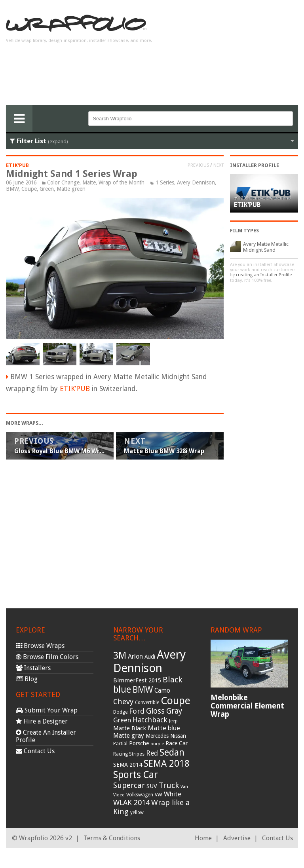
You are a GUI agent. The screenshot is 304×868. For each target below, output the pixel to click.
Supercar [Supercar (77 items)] (129, 785)
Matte (89, 182)
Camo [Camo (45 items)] (162, 691)
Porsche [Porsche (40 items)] (139, 743)
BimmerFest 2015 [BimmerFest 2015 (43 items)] (137, 680)
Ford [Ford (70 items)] (137, 711)
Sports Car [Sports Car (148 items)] (136, 775)
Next (218, 165)
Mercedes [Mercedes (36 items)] (157, 736)
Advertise (237, 838)
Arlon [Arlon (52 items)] (135, 656)
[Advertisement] (235, 56)
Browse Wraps (40, 646)
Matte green (71, 189)
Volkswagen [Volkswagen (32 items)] (140, 795)
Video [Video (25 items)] (119, 795)
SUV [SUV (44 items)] (152, 786)
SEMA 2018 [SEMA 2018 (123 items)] (167, 764)
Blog (27, 679)
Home (203, 838)
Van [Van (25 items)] (184, 787)
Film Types (244, 231)
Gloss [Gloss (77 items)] (155, 711)
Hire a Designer (42, 721)
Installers (33, 668)
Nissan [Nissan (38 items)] (178, 736)
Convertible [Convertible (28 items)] (147, 703)
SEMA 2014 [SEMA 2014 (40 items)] (128, 765)
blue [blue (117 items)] (122, 689)
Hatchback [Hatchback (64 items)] (150, 720)
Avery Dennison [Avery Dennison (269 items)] (149, 661)
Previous (198, 165)
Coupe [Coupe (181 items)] (176, 701)
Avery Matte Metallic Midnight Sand (266, 247)
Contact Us (35, 751)
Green (47, 189)
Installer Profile (255, 165)
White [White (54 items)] (173, 794)
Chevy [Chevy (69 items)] (123, 702)
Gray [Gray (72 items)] (174, 711)
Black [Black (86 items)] (172, 680)
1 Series (165, 182)
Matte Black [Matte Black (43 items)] (130, 728)
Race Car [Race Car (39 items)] (177, 743)
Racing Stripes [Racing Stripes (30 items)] (129, 754)
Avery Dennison (196, 182)
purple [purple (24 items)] (157, 744)
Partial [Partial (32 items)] (120, 744)
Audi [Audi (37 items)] (150, 657)
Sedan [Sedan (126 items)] (172, 752)
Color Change (63, 182)
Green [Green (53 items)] (122, 720)
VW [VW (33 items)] (159, 795)
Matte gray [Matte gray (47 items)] (129, 736)
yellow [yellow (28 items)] (137, 813)
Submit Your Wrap (47, 710)
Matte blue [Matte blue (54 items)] (164, 728)
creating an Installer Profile (264, 275)
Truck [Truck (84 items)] (169, 785)
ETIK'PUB (17, 165)
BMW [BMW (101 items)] (143, 690)
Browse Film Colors (47, 657)
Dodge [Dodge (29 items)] (120, 712)
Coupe (29, 189)
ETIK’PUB (75, 389)
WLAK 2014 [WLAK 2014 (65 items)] (131, 802)
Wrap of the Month (122, 182)
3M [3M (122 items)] (120, 655)
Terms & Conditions (112, 838)
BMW (12, 189)
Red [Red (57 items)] (152, 753)
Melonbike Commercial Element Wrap (247, 706)
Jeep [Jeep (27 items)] (173, 721)
